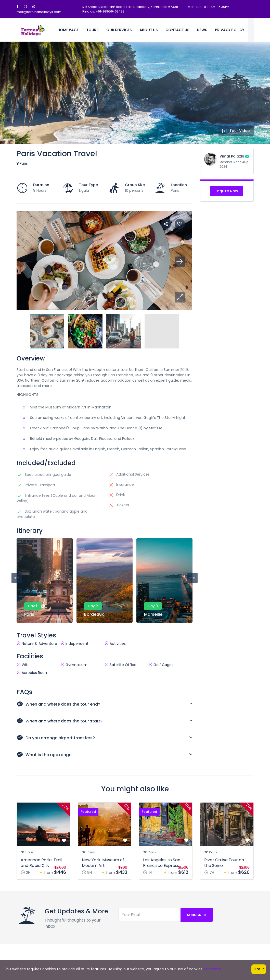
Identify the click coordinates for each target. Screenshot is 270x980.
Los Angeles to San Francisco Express (162, 863)
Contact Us (177, 30)
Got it (259, 969)
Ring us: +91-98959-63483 (103, 11)
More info (213, 969)
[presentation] (17, 578)
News (202, 30)
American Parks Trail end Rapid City (41, 863)
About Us (149, 30)
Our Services (119, 30)
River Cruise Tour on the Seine (224, 863)
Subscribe (197, 915)
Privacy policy (230, 30)
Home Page (68, 30)
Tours (92, 30)
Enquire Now (227, 191)
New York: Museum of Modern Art (103, 863)
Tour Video (236, 131)
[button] (180, 297)
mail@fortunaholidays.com (39, 12)
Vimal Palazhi (232, 156)
